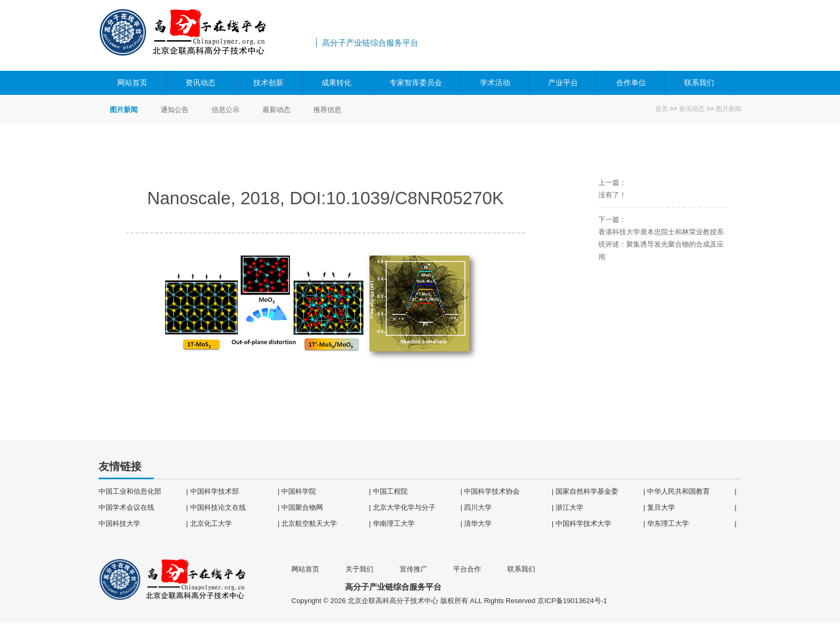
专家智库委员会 (416, 83)
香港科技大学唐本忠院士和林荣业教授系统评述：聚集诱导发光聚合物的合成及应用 (661, 244)
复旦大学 (661, 507)
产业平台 (563, 83)
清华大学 (478, 523)
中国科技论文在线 (218, 507)
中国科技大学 (119, 523)
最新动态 (276, 110)
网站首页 (132, 83)
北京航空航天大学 (309, 523)
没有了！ (612, 195)
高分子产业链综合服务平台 (206, 35)
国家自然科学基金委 (587, 491)
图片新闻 (729, 109)
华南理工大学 (394, 523)
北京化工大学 (211, 523)
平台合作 (467, 569)
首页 (662, 109)
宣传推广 (414, 569)
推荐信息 (327, 110)
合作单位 (631, 83)
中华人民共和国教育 (678, 491)
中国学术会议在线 (126, 507)
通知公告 (175, 110)
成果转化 (336, 83)
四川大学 (478, 507)
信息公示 (226, 110)
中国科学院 (299, 491)
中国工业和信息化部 (130, 491)
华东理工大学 (668, 523)
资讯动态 (200, 83)
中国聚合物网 (302, 507)
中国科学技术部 (215, 491)
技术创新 (268, 83)
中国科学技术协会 (492, 491)
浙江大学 (569, 507)
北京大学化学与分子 (404, 507)
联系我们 (699, 83)
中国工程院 (390, 491)
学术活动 (495, 83)
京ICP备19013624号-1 (572, 601)
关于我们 (359, 569)
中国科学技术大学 (583, 523)
